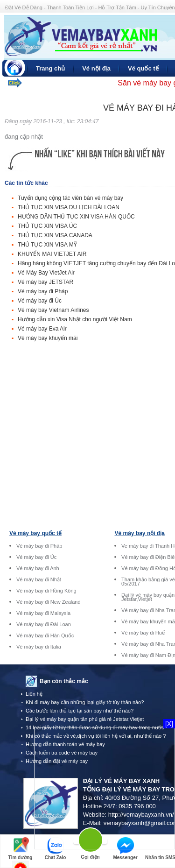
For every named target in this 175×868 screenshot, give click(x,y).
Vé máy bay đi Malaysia (43, 613)
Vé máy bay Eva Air (42, 329)
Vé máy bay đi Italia (39, 647)
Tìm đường (21, 849)
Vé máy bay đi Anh (38, 568)
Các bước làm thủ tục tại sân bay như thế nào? (80, 711)
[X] (169, 724)
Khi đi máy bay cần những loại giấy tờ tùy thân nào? (85, 702)
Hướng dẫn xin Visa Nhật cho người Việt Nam (75, 319)
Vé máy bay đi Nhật (39, 580)
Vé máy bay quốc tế (35, 533)
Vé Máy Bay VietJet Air (46, 273)
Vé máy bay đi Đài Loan (44, 625)
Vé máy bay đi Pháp (43, 291)
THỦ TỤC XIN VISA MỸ (47, 245)
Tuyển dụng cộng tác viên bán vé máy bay (70, 198)
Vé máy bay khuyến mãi (48, 338)
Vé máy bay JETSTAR (45, 282)
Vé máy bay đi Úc (40, 301)
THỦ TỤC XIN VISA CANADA (55, 235)
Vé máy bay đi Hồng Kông (46, 591)
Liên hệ (34, 694)
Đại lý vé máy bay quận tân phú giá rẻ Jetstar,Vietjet (85, 719)
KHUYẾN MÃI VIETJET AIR (52, 254)
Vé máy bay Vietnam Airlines (53, 310)
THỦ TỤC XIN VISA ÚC (47, 226)
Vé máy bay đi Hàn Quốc (45, 636)
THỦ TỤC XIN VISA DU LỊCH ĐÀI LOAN (69, 207)
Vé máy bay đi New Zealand (49, 602)
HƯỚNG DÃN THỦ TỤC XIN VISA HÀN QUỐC (76, 217)
